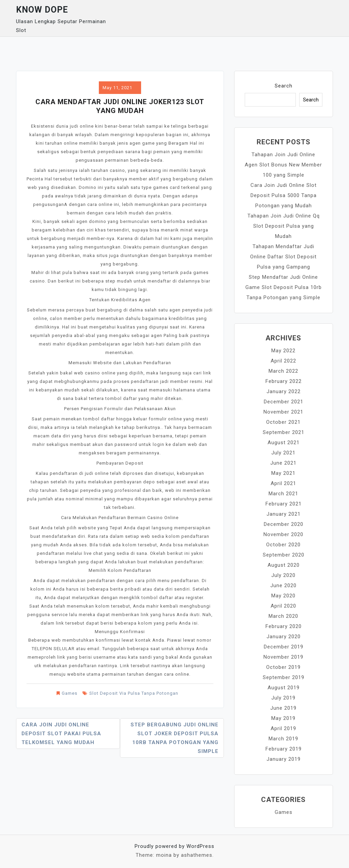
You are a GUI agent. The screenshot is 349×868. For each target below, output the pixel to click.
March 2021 (283, 494)
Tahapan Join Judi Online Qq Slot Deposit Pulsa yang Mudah (284, 226)
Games (70, 693)
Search (284, 86)
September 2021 (284, 432)
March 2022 (283, 371)
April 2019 (283, 728)
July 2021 (283, 453)
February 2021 (284, 504)
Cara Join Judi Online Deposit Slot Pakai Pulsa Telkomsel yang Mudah (61, 734)
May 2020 (283, 596)
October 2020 (283, 545)
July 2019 (283, 698)
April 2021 (283, 483)
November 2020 (283, 534)
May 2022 (283, 351)
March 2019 (283, 739)
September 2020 (284, 555)
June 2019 (283, 708)
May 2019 (283, 718)
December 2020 (284, 524)
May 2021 (283, 473)
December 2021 (284, 402)
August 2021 (284, 443)
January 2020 (284, 637)
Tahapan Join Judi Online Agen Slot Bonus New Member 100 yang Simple (283, 165)
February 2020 (284, 626)
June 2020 (283, 585)
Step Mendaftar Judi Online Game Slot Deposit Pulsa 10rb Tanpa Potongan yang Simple (284, 287)
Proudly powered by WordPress (174, 846)
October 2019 (283, 667)
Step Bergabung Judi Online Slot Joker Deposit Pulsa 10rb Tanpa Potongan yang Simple (174, 738)
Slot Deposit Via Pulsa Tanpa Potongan (134, 693)
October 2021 (283, 422)
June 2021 (283, 463)
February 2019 (284, 749)
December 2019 (284, 647)
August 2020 (284, 565)
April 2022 (283, 361)
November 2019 (283, 657)
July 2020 (283, 575)
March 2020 (283, 616)
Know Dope (42, 10)
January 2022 (284, 391)
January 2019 (284, 759)
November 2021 (283, 412)
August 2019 (284, 688)
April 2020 (283, 606)
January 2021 (284, 514)
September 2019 (284, 677)
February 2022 (284, 381)
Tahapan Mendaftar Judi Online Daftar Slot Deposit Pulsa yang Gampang (283, 257)
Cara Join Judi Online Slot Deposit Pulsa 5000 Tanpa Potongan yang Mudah (284, 195)
